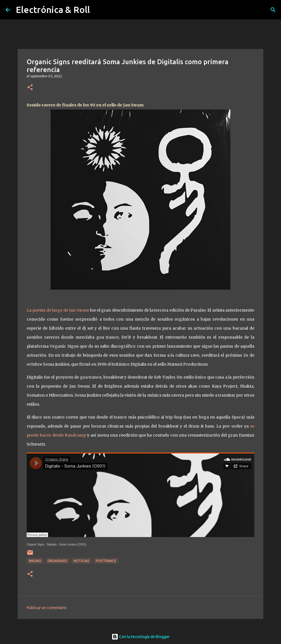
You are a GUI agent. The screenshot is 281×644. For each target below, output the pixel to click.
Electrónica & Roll (53, 10)
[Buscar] (273, 10)
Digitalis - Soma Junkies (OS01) (67, 545)
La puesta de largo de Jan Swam (58, 310)
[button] (30, 88)
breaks (35, 561)
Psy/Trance (106, 561)
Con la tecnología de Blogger (141, 637)
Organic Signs (36, 545)
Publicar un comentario (47, 608)
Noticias (81, 561)
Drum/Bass (57, 561)
